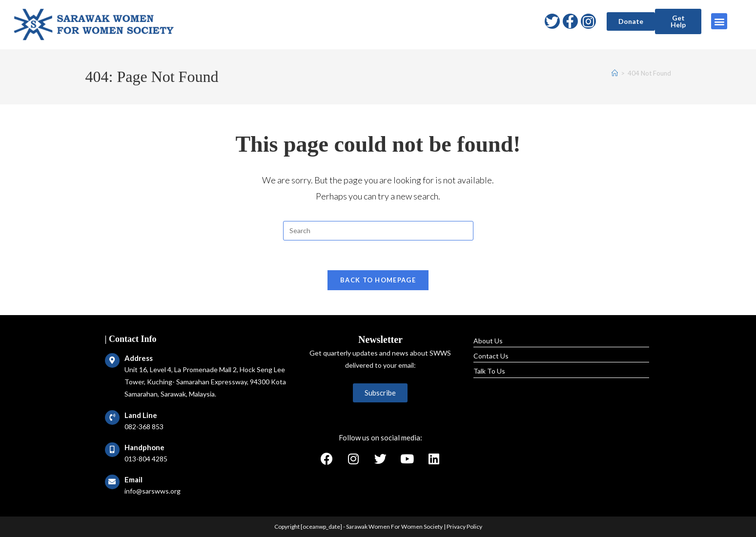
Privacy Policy (464, 527)
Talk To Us (489, 371)
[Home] (615, 73)
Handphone (144, 447)
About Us (488, 341)
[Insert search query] (378, 231)
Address (139, 358)
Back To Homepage (378, 280)
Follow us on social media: (380, 438)
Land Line (141, 415)
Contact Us (491, 356)
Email (133, 479)
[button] (631, 21)
